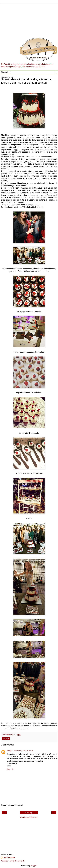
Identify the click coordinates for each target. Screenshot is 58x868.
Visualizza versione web (29, 817)
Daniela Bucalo (9, 858)
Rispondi (10, 769)
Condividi (6, 738)
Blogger (33, 866)
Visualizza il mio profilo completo (13, 861)
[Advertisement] (29, 20)
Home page (29, 813)
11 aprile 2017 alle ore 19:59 (22, 751)
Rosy (9, 751)
